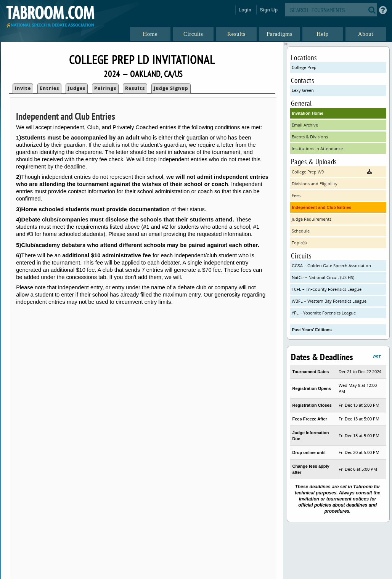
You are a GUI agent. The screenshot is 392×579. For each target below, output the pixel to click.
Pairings (105, 88)
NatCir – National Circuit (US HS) (323, 277)
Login (245, 10)
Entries (49, 88)
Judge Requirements (312, 219)
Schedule (301, 231)
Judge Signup (171, 88)
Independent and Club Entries (321, 207)
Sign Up (269, 10)
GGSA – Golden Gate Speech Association (331, 265)
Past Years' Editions (312, 330)
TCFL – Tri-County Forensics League (327, 289)
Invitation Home (308, 113)
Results (135, 88)
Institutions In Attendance (317, 148)
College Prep (304, 67)
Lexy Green (303, 90)
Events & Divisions (310, 137)
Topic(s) (299, 243)
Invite (23, 88)
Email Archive (305, 125)
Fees (296, 195)
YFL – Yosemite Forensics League (324, 313)
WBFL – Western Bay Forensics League (329, 301)
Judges (77, 88)
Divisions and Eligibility (315, 184)
